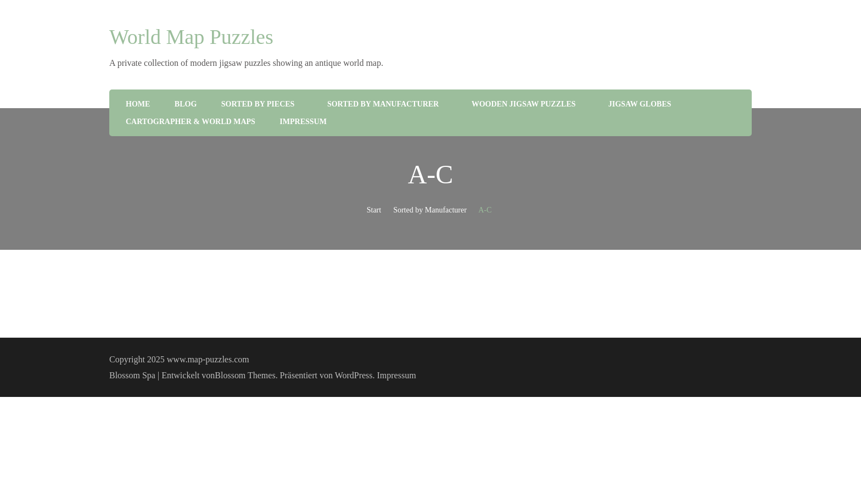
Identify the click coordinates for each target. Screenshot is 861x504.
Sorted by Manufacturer (383, 104)
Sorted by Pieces (258, 104)
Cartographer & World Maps (191, 122)
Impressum (303, 122)
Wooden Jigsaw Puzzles (524, 104)
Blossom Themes (245, 375)
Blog (186, 104)
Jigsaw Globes (640, 104)
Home (138, 104)
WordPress (354, 375)
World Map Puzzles (191, 37)
